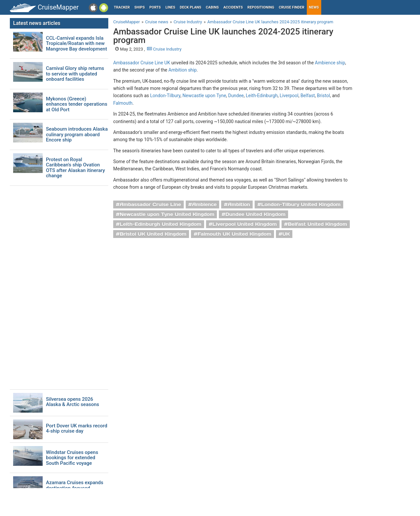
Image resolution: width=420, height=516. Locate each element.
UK (286, 234)
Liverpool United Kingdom (244, 224)
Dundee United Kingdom (255, 214)
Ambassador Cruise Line (150, 204)
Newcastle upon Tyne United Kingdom (167, 214)
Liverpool (289, 96)
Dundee (236, 96)
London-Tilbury (165, 96)
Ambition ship (182, 70)
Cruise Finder (292, 7)
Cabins (212, 7)
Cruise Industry (164, 49)
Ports (155, 7)
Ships (140, 7)
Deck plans (190, 7)
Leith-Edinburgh (262, 96)
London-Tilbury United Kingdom (301, 204)
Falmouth (123, 103)
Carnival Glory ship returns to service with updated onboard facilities (75, 74)
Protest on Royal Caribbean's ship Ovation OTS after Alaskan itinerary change (75, 168)
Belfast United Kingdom (317, 224)
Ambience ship (330, 63)
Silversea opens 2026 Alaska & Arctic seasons (73, 402)
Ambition (239, 204)
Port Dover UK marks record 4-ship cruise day (77, 429)
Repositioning (261, 7)
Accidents (233, 7)
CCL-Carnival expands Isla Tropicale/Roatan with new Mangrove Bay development (76, 44)
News (314, 7)
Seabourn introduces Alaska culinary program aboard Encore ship (77, 135)
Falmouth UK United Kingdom (234, 234)
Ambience (204, 204)
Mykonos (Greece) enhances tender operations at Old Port (77, 104)
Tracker (122, 7)
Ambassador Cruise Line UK (142, 63)
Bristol (324, 96)
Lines (170, 7)
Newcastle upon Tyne (204, 96)
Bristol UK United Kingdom (153, 234)
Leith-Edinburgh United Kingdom (161, 224)
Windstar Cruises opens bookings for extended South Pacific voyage (72, 458)
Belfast (308, 96)
